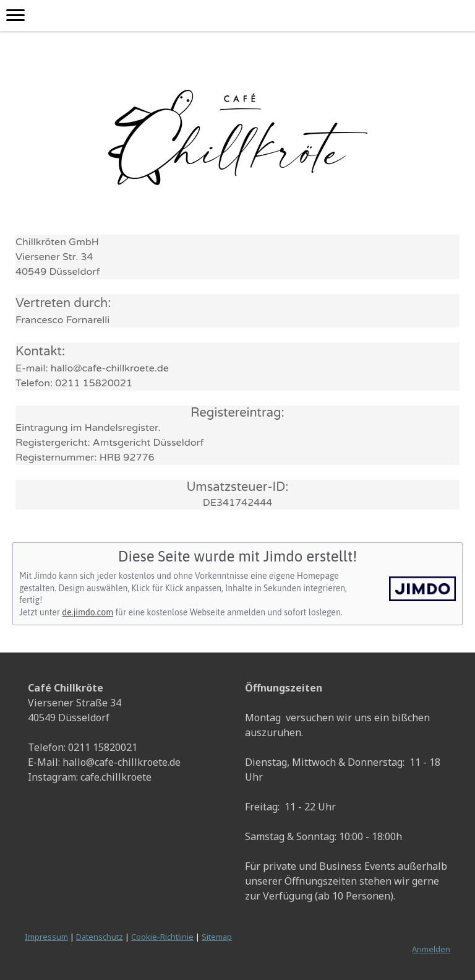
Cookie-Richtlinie (162, 937)
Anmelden (431, 949)
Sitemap (217, 937)
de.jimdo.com (88, 612)
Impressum (46, 937)
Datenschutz (100, 937)
